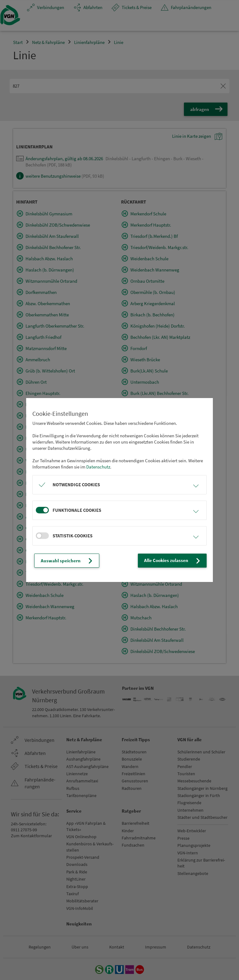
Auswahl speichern (67, 561)
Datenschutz (98, 467)
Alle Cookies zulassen (173, 561)
